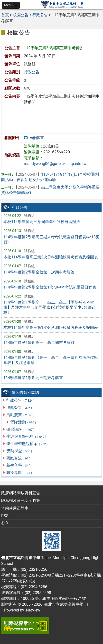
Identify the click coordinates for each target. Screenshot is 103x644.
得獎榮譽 (19, 408)
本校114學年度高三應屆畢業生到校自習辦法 (42, 222)
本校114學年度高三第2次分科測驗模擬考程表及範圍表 (51, 257)
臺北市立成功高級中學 (63, 604)
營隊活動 (23, 422)
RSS (5, 516)
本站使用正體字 (15, 508)
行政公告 (21, 400)
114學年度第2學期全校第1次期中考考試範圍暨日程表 (50, 287)
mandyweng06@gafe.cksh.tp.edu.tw (55, 164)
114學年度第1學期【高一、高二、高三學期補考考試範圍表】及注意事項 (51, 360)
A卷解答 (37, 138)
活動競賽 (21, 415)
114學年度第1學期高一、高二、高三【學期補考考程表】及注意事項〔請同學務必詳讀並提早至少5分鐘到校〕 (49, 307)
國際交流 (19, 458)
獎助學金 (19, 451)
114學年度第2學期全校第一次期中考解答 (39, 272)
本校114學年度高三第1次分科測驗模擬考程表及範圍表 (51, 327)
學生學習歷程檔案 (27, 444)
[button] (11, 5)
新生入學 (19, 465)
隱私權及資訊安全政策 (21, 500)
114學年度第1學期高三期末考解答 (33, 378)
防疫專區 (19, 473)
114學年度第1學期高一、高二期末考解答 (39, 343)
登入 (5, 523)
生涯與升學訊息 (26, 436)
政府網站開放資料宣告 (21, 493)
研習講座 (21, 429)
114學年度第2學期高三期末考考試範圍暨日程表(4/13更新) (51, 239)
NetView (33, 610)
